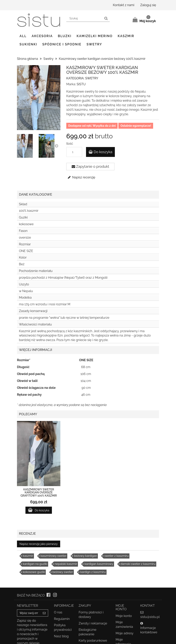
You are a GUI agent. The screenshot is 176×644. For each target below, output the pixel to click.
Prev (21, 146)
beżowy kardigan (85, 556)
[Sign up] (44, 613)
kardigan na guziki (35, 564)
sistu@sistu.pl (150, 617)
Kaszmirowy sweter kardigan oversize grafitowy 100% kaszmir (39, 493)
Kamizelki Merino (95, 36)
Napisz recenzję (81, 177)
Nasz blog (61, 636)
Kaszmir (126, 36)
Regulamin (62, 619)
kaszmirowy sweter (53, 556)
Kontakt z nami (124, 5)
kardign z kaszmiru (93, 572)
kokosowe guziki (34, 572)
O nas (58, 612)
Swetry (94, 44)
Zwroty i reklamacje (93, 623)
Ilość (70, 144)
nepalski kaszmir (66, 564)
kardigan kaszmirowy (99, 564)
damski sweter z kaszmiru (138, 564)
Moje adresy (125, 633)
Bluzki (65, 36)
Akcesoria (42, 36)
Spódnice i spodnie (62, 44)
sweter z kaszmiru (117, 556)
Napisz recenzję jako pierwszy (39, 544)
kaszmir (28, 556)
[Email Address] (29, 613)
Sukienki (28, 44)
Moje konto (124, 616)
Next (56, 146)
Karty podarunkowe (93, 641)
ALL (23, 36)
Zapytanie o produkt (90, 166)
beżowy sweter (63, 572)
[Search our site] (84, 19)
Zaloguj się (148, 5)
